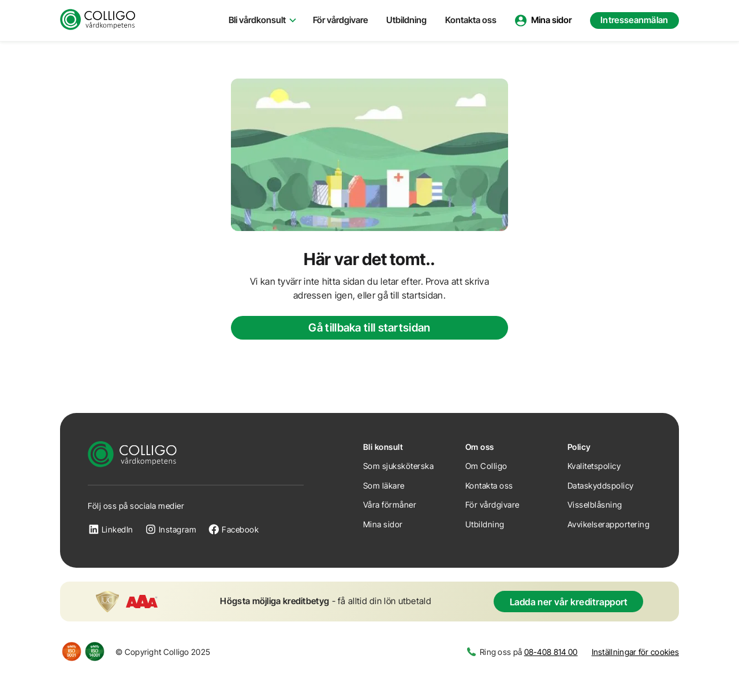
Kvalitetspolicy (594, 466)
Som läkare (384, 485)
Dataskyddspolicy (601, 485)
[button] (261, 21)
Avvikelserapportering (609, 524)
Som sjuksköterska (399, 466)
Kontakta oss (471, 20)
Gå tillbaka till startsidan (369, 327)
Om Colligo (486, 466)
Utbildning (406, 20)
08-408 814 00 (551, 652)
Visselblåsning (595, 504)
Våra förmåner (390, 504)
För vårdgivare (340, 20)
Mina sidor (383, 524)
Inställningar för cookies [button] (636, 652)
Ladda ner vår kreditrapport (569, 602)
